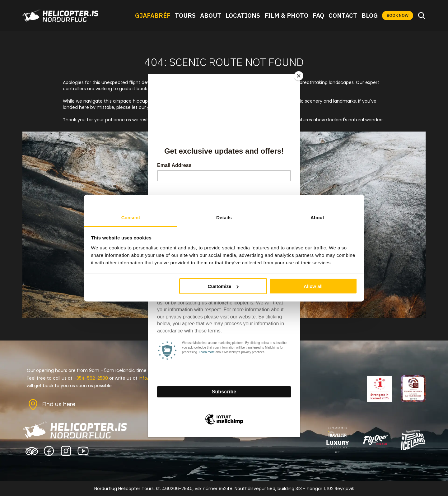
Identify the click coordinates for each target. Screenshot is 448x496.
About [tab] (317, 217)
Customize (223, 286)
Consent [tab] (131, 217)
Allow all (313, 286)
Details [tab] (224, 217)
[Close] (299, 76)
